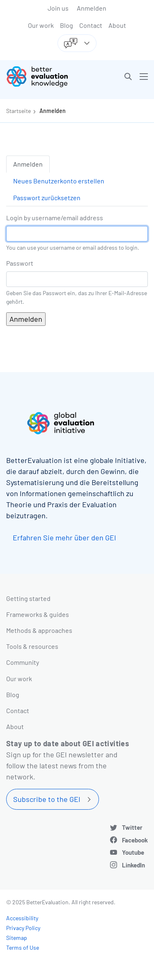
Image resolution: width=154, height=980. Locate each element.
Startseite (18, 111)
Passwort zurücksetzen (47, 198)
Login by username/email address (55, 218)
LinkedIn (133, 865)
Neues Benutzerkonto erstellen (59, 181)
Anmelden (92, 8)
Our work (41, 25)
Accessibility (22, 918)
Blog (67, 25)
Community (23, 662)
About (117, 25)
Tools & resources (32, 646)
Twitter (132, 827)
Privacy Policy (23, 928)
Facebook (135, 840)
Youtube (133, 852)
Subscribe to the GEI (47, 799)
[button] (128, 77)
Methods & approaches (39, 630)
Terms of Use (23, 947)
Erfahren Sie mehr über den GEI (64, 537)
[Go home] (45, 77)
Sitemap (17, 938)
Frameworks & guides (38, 614)
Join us (58, 8)
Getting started (28, 598)
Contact (91, 25)
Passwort (20, 263)
